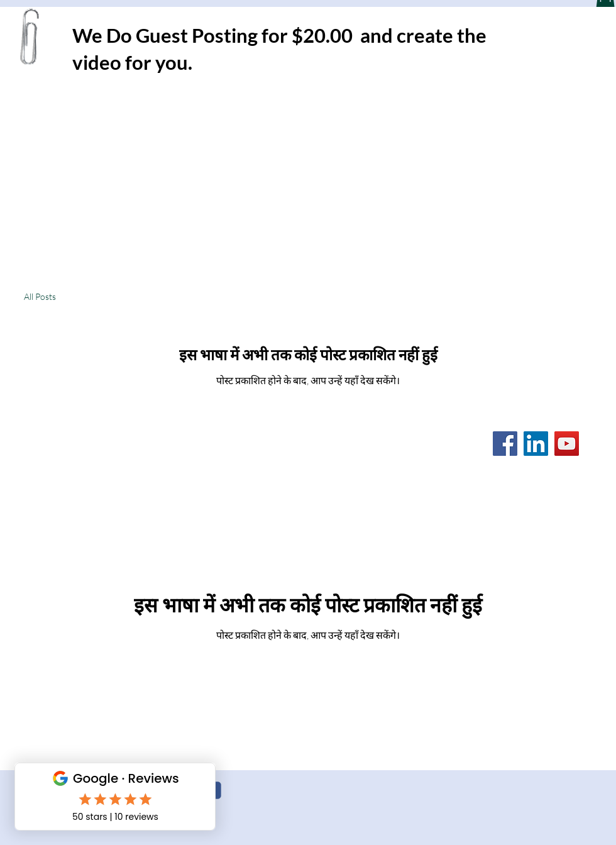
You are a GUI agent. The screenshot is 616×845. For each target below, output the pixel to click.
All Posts (40, 296)
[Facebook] (505, 444)
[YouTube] (567, 444)
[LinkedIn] (536, 444)
